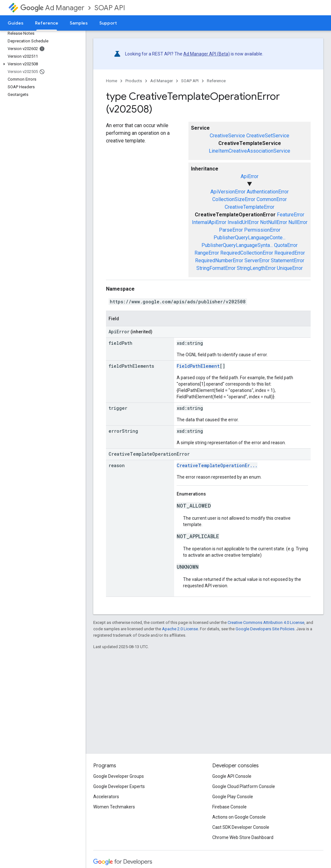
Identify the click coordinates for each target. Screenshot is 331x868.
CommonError (272, 199)
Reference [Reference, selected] (47, 23)
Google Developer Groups (119, 776)
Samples (79, 23)
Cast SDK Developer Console (241, 827)
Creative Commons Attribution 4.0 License (266, 622)
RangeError (207, 253)
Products (134, 81)
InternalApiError (209, 222)
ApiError (250, 176)
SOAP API (110, 8)
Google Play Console (233, 797)
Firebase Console (229, 807)
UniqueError (290, 268)
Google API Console (232, 776)
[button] (42, 64)
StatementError (288, 260)
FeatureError (291, 215)
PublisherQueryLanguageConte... (250, 238)
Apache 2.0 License (180, 629)
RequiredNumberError (219, 260)
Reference (216, 81)
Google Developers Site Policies (265, 629)
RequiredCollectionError (247, 253)
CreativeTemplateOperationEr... (217, 465)
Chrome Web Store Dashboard (243, 837)
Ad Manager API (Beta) (207, 54)
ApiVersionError (228, 192)
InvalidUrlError (243, 222)
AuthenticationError (268, 192)
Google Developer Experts (119, 786)
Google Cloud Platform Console (244, 786)
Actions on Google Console (239, 817)
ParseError (231, 230)
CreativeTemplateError (250, 207)
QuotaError (286, 245)
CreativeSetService (268, 136)
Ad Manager (52, 8)
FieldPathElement (198, 366)
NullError (298, 222)
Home (112, 81)
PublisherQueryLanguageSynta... (237, 245)
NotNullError (274, 222)
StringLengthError (256, 268)
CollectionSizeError (234, 199)
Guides (16, 23)
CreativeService (227, 136)
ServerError (257, 260)
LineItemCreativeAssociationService (250, 151)
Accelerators (106, 797)
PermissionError (262, 230)
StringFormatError (216, 268)
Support (108, 23)
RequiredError (290, 253)
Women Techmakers (114, 807)
